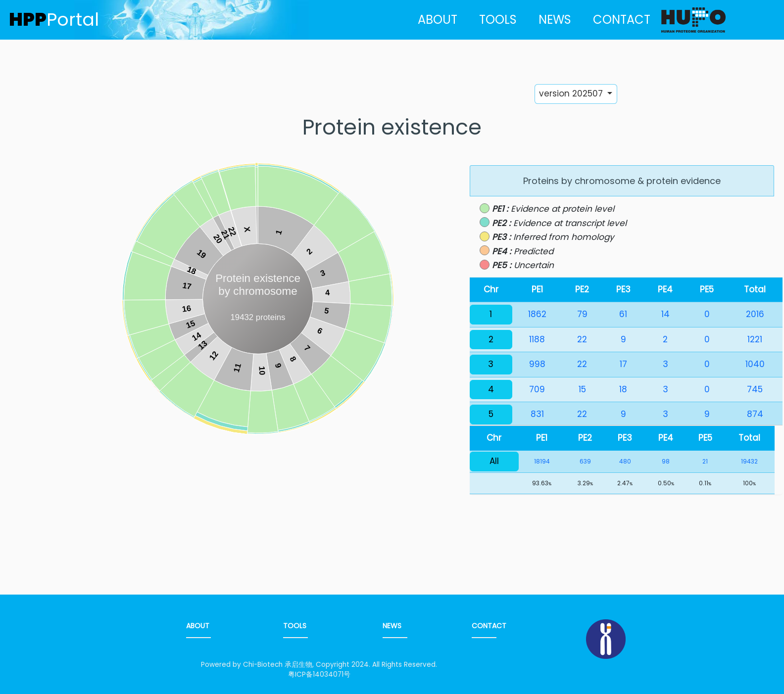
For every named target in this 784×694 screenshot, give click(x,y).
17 (623, 364)
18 (623, 389)
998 (537, 364)
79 (582, 314)
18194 (542, 461)
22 (582, 339)
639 (585, 461)
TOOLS (498, 20)
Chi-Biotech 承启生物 (278, 665)
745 (755, 389)
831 (537, 414)
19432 (749, 461)
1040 (755, 364)
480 (625, 461)
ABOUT (438, 20)
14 (665, 314)
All (494, 461)
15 (582, 389)
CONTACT (622, 20)
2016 (755, 314)
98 (666, 461)
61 (623, 314)
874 (755, 414)
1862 (537, 314)
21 (705, 461)
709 (537, 389)
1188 (537, 339)
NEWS (555, 20)
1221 (755, 339)
